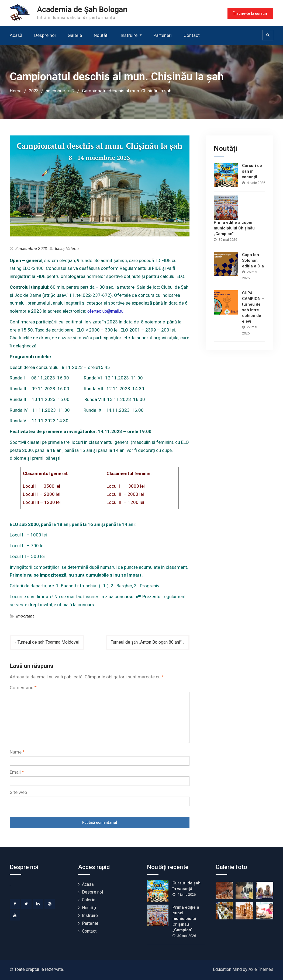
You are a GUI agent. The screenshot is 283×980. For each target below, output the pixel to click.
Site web (18, 792)
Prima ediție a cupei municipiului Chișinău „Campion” (234, 228)
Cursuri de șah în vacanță (252, 171)
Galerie (75, 35)
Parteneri (163, 35)
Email (17, 772)
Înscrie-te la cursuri (250, 13)
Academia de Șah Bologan (85, 9)
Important (25, 616)
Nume (17, 752)
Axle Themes (261, 969)
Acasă (16, 35)
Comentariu (23, 688)
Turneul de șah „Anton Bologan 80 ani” (143, 642)
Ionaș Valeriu (67, 248)
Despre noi (45, 35)
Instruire (129, 35)
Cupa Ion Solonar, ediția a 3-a (253, 260)
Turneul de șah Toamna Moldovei (51, 642)
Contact (192, 35)
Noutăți (101, 35)
